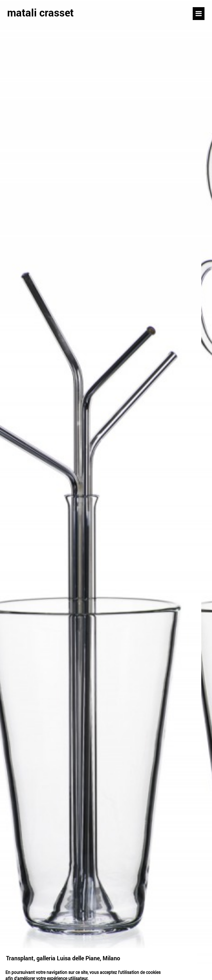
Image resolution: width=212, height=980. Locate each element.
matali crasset (40, 13)
